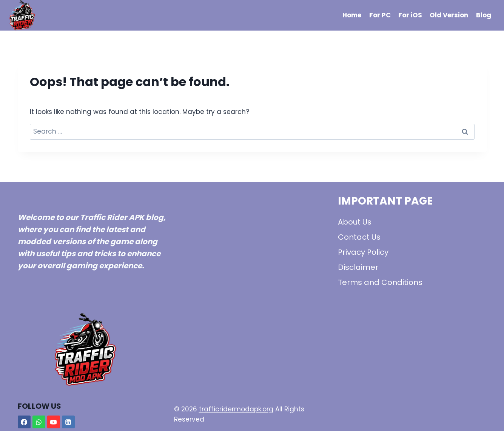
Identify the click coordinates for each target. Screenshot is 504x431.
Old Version (449, 15)
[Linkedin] (68, 422)
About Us (355, 222)
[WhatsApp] (39, 422)
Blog (484, 15)
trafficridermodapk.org (236, 409)
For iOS (410, 15)
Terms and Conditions (380, 282)
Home (352, 15)
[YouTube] (54, 422)
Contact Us (359, 237)
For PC (380, 15)
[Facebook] (24, 422)
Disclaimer (358, 267)
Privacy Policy (363, 252)
